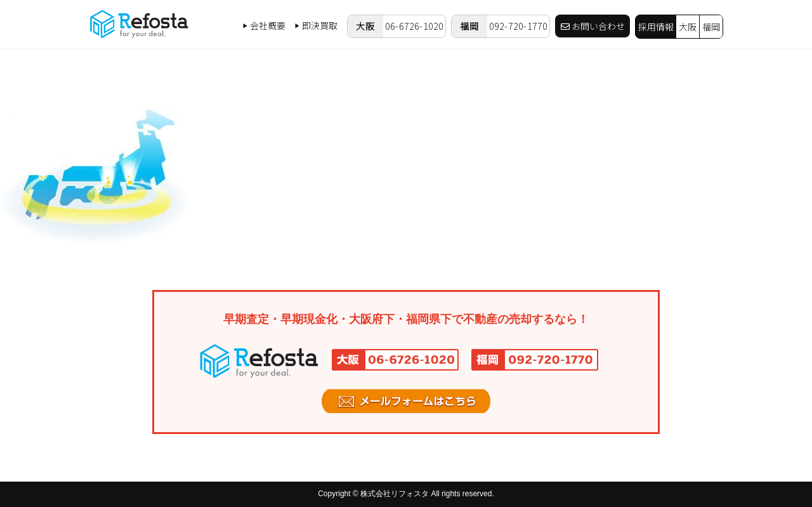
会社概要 (264, 25)
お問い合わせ (593, 26)
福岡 (711, 27)
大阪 (688, 27)
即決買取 (316, 25)
